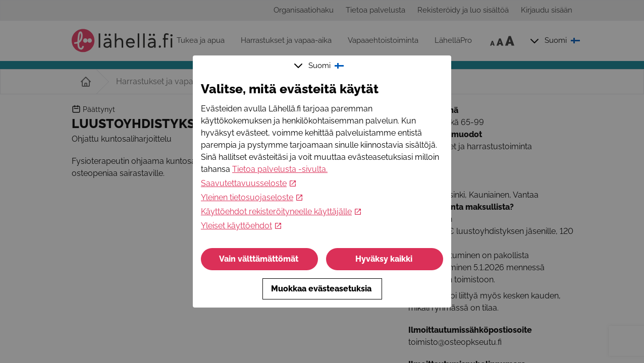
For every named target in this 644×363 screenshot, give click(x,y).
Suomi (320, 66)
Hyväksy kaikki (385, 259)
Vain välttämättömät (260, 259)
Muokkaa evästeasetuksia (322, 289)
